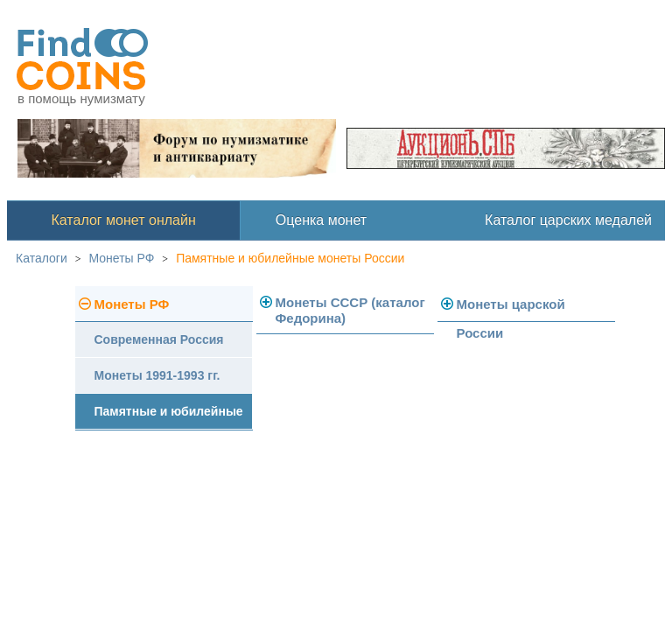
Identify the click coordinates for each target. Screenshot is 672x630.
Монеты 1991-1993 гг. (157, 375)
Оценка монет (321, 220)
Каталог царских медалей (568, 220)
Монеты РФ (122, 258)
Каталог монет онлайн (124, 220)
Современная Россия (159, 339)
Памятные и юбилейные (169, 411)
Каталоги (42, 258)
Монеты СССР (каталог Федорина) (350, 310)
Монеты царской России (511, 309)
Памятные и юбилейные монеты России (290, 258)
